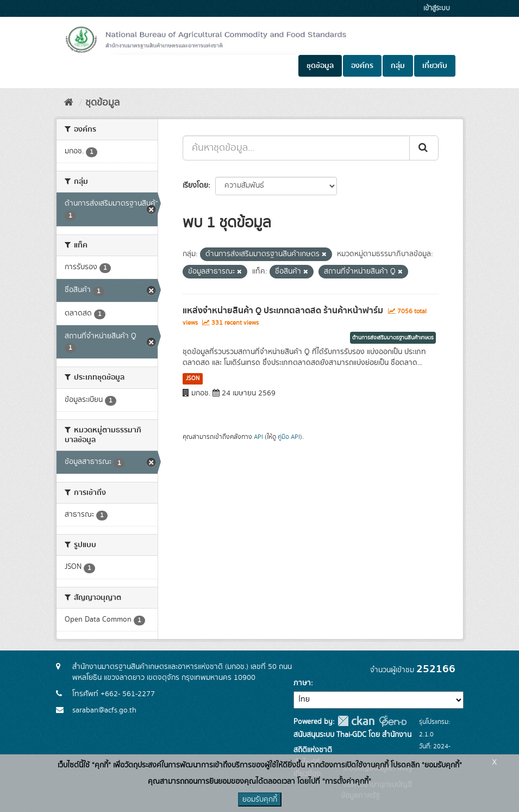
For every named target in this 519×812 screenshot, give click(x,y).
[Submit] (424, 148)
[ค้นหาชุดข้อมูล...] (296, 148)
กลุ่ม (398, 66)
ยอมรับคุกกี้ (260, 799)
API (258, 437)
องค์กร (362, 66)
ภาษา (302, 683)
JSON (193, 379)
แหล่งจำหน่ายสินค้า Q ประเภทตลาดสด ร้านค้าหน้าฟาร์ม (283, 311)
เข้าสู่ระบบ (437, 8)
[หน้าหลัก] (69, 103)
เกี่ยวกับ (435, 66)
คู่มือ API (289, 437)
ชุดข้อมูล (320, 66)
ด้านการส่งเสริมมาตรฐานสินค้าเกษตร (393, 338)
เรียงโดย (195, 185)
